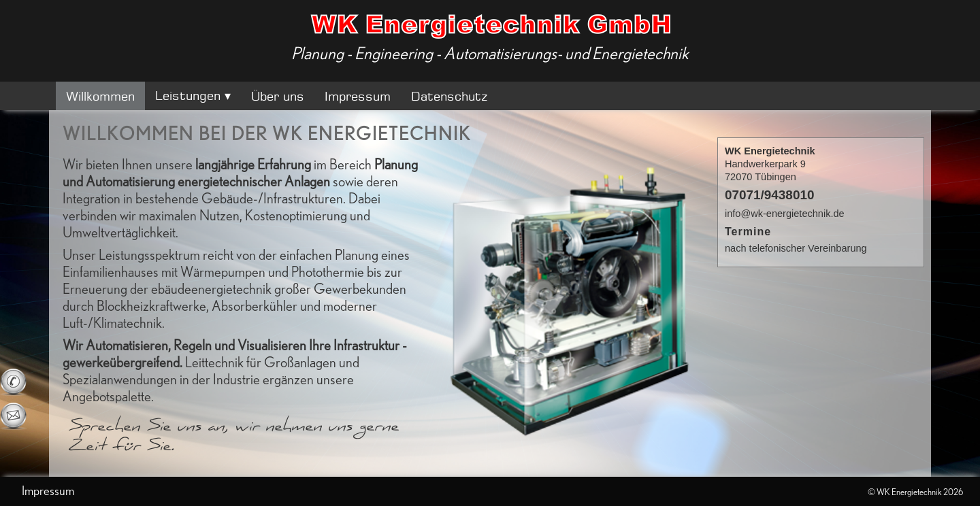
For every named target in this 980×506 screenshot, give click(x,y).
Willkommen (100, 96)
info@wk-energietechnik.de (785, 214)
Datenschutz (449, 96)
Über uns (278, 96)
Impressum (358, 96)
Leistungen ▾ (193, 95)
